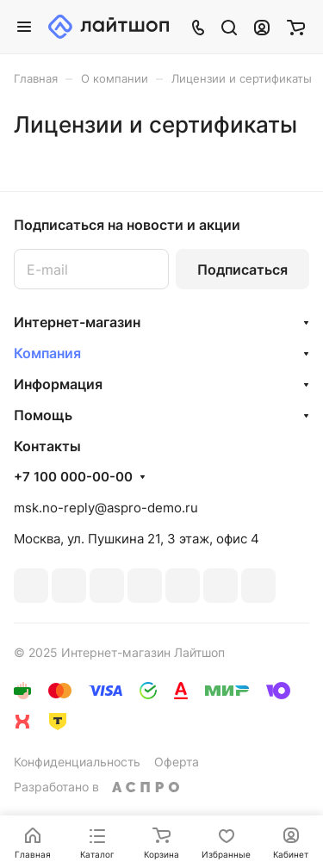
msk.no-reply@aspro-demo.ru (106, 508)
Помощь (43, 415)
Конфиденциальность (77, 762)
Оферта (177, 762)
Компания (47, 353)
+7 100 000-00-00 (73, 477)
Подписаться (242, 270)
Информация (58, 384)
